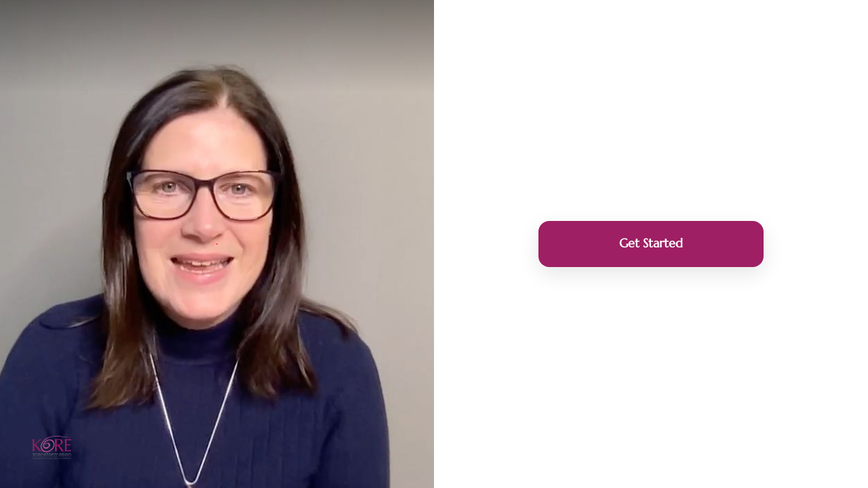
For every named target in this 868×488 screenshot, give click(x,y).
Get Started (651, 243)
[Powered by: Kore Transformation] (52, 448)
